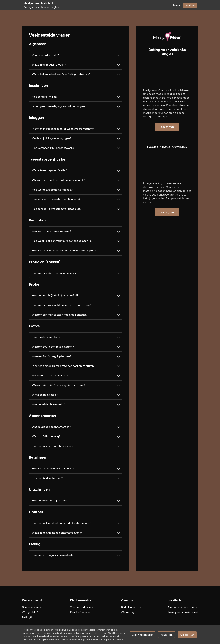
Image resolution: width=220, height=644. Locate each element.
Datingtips (28, 617)
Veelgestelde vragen (83, 607)
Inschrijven (190, 5)
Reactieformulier (80, 612)
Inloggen (176, 5)
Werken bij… (128, 612)
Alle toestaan (187, 635)
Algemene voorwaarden (182, 607)
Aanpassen (167, 635)
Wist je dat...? (30, 612)
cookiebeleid (76, 640)
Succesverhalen (32, 607)
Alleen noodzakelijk (143, 635)
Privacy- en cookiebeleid (183, 612)
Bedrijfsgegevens (132, 607)
